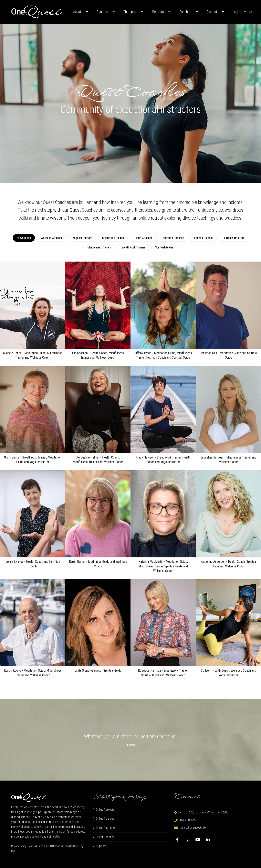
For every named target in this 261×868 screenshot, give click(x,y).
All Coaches (24, 238)
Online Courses (105, 819)
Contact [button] (212, 12)
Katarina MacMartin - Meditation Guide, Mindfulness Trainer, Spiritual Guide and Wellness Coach (163, 566)
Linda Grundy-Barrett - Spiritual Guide (98, 671)
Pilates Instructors (234, 238)
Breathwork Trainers (134, 247)
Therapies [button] (130, 12)
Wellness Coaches (52, 238)
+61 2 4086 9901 (189, 820)
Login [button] (236, 12)
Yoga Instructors (82, 238)
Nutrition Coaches (173, 238)
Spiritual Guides (164, 247)
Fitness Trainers (203, 238)
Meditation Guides (113, 238)
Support (101, 846)
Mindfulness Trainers (100, 247)
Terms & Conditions (39, 846)
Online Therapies (106, 828)
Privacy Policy (19, 846)
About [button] (77, 12)
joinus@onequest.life (193, 828)
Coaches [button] (185, 12)
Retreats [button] (158, 12)
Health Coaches (143, 238)
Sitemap (56, 846)
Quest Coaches (105, 837)
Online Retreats (105, 810)
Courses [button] (102, 12)
